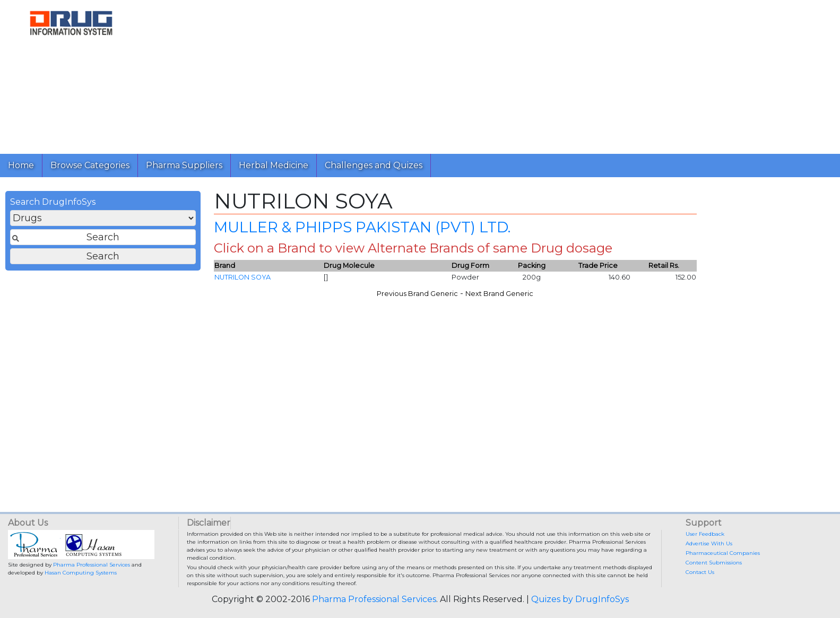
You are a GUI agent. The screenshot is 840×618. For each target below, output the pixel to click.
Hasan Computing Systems (81, 573)
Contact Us (700, 572)
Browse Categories (90, 165)
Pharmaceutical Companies (723, 553)
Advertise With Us (709, 543)
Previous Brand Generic (417, 294)
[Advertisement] (461, 74)
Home (21, 165)
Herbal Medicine (274, 165)
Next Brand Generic (499, 294)
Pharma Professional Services (92, 565)
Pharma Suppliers (184, 165)
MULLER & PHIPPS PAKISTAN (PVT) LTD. (362, 227)
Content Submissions (714, 563)
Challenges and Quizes (374, 165)
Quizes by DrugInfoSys (580, 599)
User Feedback (705, 534)
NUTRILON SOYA (243, 277)
